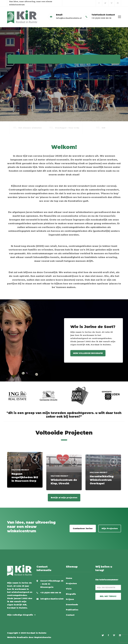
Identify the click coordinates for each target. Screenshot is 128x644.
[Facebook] (108, 635)
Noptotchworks (43, 637)
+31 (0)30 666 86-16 (51, 593)
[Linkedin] (120, 635)
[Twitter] (103, 635)
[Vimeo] (114, 635)
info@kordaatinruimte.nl (54, 599)
